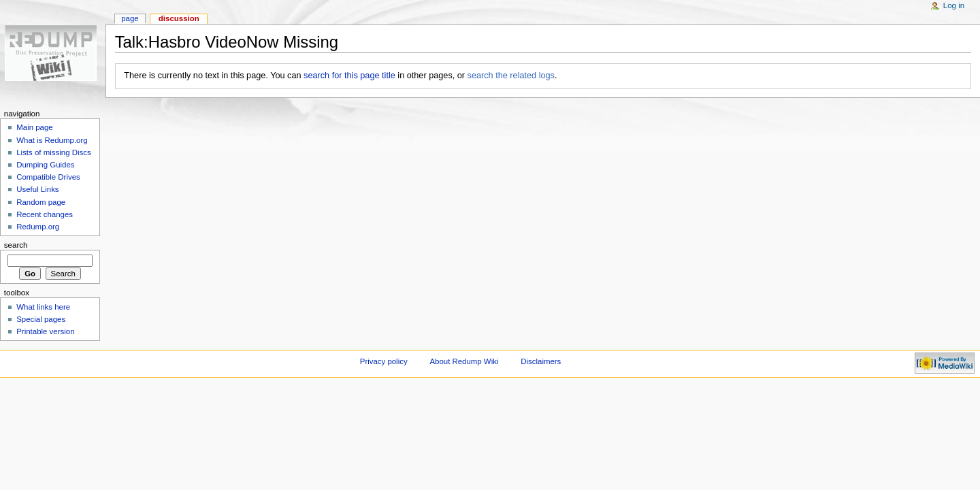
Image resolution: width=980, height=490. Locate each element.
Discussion (179, 18)
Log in (954, 5)
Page (130, 18)
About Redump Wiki (464, 361)
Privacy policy (384, 361)
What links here (43, 307)
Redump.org (38, 227)
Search (16, 245)
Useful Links (37, 189)
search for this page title (349, 76)
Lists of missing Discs (53, 152)
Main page (35, 127)
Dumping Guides (45, 165)
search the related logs (511, 76)
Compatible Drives (48, 177)
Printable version (45, 331)
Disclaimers (541, 361)
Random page (41, 202)
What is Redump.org (52, 140)
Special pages (41, 319)
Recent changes (45, 214)
